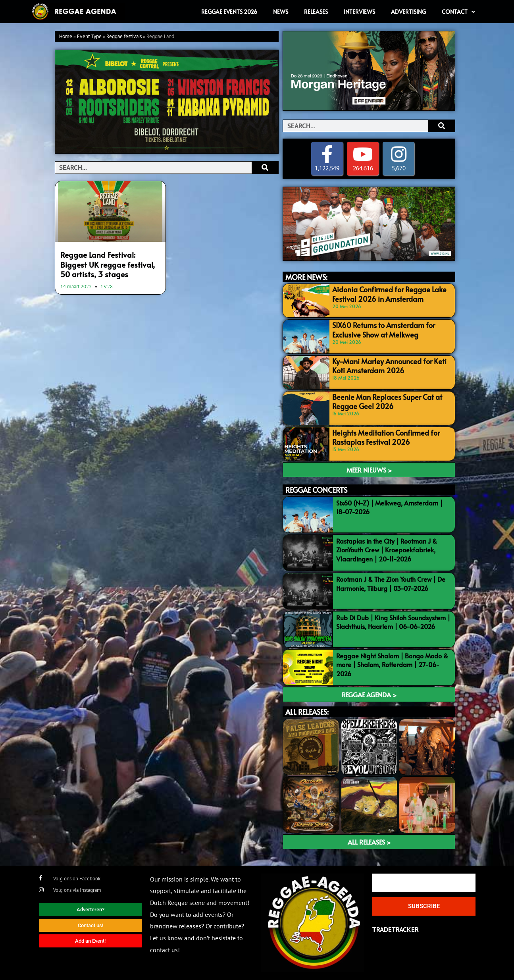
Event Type (89, 37)
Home (66, 37)
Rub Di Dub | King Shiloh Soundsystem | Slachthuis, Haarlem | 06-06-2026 (393, 622)
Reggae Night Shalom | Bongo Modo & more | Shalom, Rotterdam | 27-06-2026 (392, 665)
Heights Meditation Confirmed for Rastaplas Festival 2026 (380, 436)
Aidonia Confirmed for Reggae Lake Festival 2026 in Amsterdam (384, 293)
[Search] (265, 168)
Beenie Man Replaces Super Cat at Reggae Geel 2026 (382, 400)
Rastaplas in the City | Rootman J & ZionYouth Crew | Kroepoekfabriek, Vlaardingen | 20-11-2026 (387, 550)
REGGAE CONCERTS (316, 490)
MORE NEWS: (306, 277)
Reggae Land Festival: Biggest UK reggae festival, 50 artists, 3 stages (110, 263)
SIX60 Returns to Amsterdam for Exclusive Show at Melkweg (392, 329)
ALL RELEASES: (307, 712)
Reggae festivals (124, 37)
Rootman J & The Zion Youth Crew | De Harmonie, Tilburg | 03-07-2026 (391, 584)
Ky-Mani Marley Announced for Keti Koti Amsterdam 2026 (390, 365)
